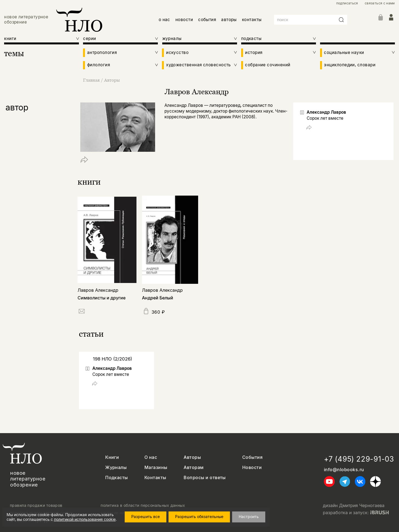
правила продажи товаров (36, 505)
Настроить (249, 517)
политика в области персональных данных (143, 505)
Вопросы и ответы (205, 478)
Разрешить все (146, 517)
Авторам (194, 467)
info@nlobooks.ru (344, 470)
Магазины (156, 467)
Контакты (155, 478)
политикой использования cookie (85, 519)
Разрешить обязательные (199, 517)
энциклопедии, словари (350, 65)
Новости (252, 467)
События (252, 457)
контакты (252, 20)
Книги (112, 457)
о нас (164, 20)
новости (184, 20)
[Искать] (341, 20)
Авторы (112, 80)
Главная (92, 80)
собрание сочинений (268, 65)
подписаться (347, 3)
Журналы (116, 467)
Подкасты (117, 478)
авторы (229, 20)
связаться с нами (380, 3)
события (207, 20)
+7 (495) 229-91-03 (359, 459)
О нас (151, 457)
